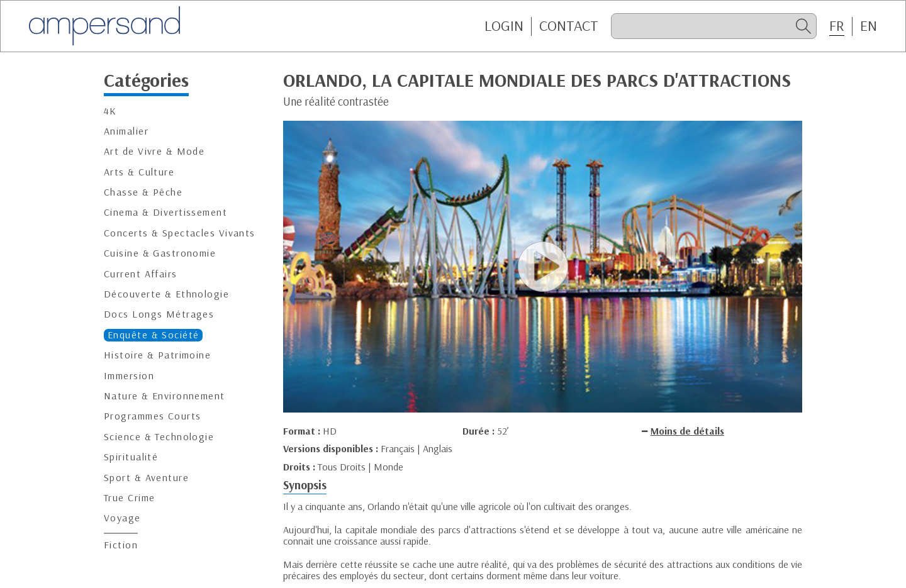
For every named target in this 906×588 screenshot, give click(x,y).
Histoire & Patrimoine (157, 355)
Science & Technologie (159, 437)
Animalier (126, 131)
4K (110, 111)
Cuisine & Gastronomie (160, 253)
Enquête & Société (153, 335)
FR (837, 26)
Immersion (129, 376)
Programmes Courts (152, 416)
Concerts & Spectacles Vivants (180, 233)
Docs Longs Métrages (159, 314)
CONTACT (569, 26)
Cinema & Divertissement (165, 212)
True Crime (129, 498)
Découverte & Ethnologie (166, 294)
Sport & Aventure (146, 478)
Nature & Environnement (165, 396)
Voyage (122, 518)
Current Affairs (141, 274)
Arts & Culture (139, 172)
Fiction (121, 545)
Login (504, 26)
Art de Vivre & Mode (154, 151)
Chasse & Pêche (143, 192)
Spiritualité (131, 457)
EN (869, 26)
